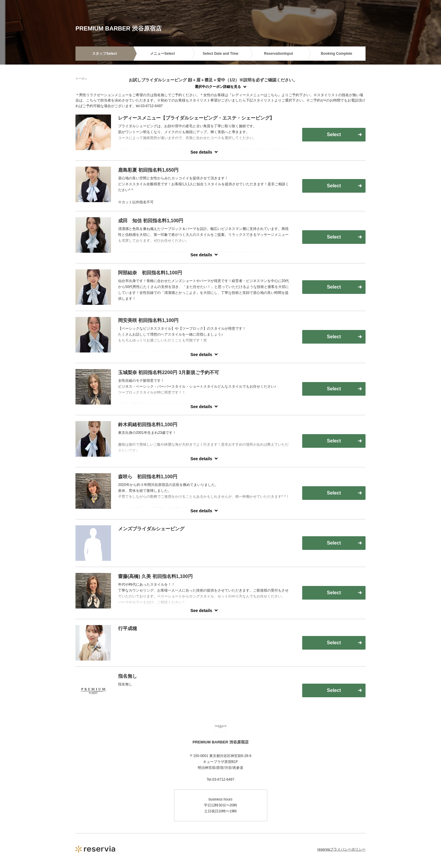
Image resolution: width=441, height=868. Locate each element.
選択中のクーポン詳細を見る (218, 87)
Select (334, 135)
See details (201, 152)
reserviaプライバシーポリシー (341, 849)
